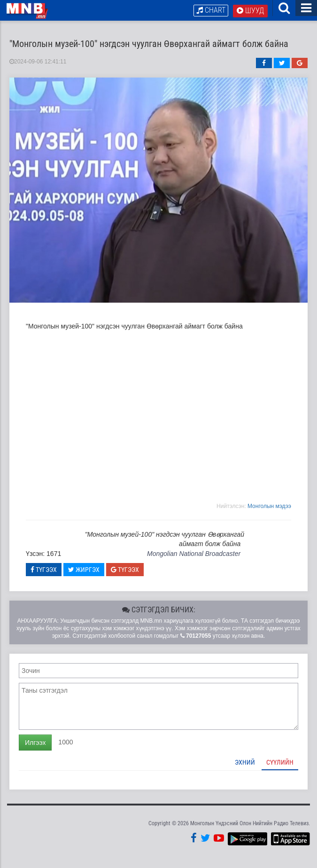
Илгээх (35, 743)
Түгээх (44, 570)
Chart (211, 10)
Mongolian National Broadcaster (194, 554)
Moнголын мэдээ (269, 507)
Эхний (245, 763)
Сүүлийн (280, 763)
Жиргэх (84, 570)
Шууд (250, 11)
